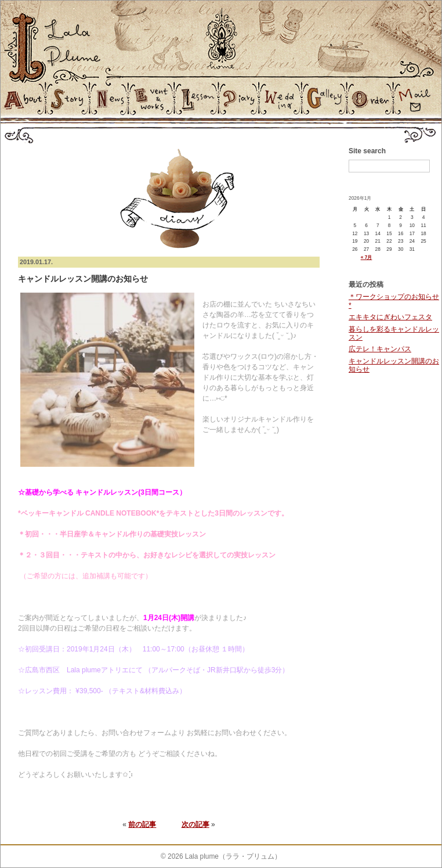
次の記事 (195, 824)
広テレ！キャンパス (380, 349)
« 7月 (367, 257)
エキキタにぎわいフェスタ (390, 317)
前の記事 (142, 824)
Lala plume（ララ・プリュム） (233, 856)
